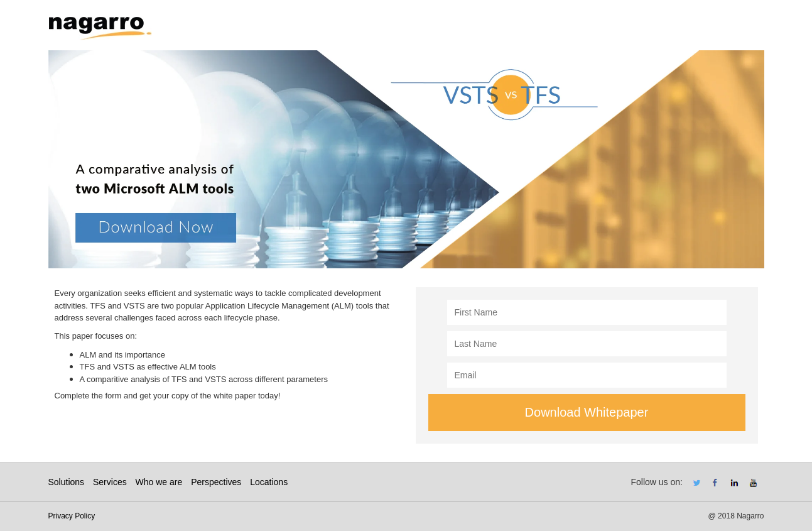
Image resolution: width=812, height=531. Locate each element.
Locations (269, 482)
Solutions (67, 482)
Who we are (159, 482)
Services (110, 482)
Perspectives (216, 482)
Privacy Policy (72, 516)
